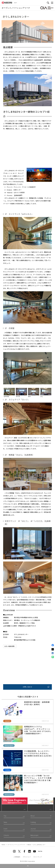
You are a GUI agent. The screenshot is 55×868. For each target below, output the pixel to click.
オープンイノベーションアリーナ (16, 845)
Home (3, 845)
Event (5, 829)
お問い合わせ (36, 687)
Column (6, 835)
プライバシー (27, 857)
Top (5, 816)
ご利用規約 (17, 857)
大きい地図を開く (10, 646)
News (5, 822)
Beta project (34, 835)
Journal (33, 829)
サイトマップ (38, 857)
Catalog (33, 822)
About (29, 845)
